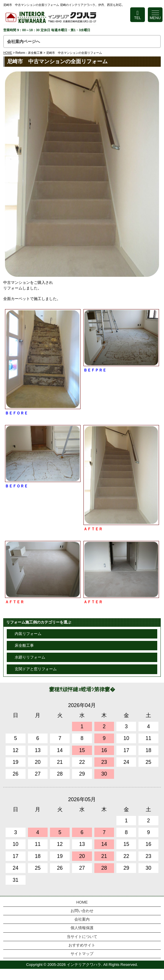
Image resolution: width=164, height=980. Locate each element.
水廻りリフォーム (30, 657)
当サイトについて (82, 937)
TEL (137, 18)
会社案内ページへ (24, 41)
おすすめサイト (82, 945)
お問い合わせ (82, 911)
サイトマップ (82, 954)
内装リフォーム (28, 634)
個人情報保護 (82, 928)
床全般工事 (24, 645)
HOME (8, 53)
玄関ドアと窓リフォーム (36, 669)
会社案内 (82, 919)
